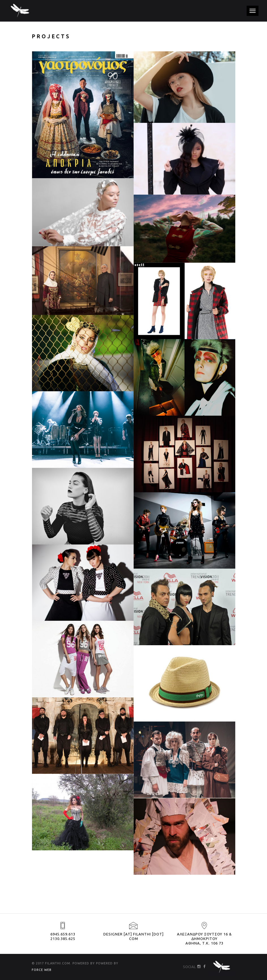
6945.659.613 (63, 934)
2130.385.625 (63, 939)
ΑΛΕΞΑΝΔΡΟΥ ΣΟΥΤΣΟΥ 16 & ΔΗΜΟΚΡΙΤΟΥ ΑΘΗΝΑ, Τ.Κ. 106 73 (204, 939)
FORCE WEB (42, 970)
